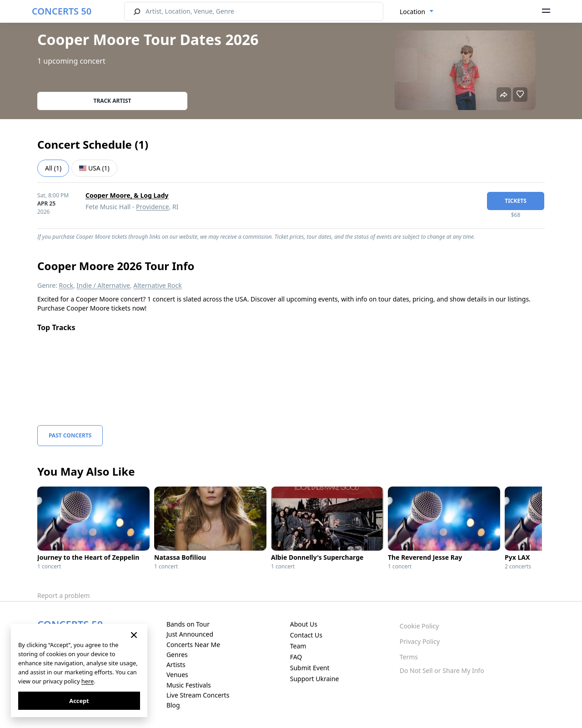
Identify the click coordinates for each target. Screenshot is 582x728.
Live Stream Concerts (198, 695)
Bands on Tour (188, 624)
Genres (177, 655)
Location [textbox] (412, 12)
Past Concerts (70, 435)
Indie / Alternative (103, 285)
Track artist (113, 101)
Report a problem (63, 595)
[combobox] (417, 12)
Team (298, 646)
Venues (177, 675)
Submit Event (310, 668)
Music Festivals (189, 685)
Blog (173, 705)
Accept (79, 701)
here (88, 681)
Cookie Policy (419, 626)
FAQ (296, 657)
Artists (176, 665)
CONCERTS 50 (62, 11)
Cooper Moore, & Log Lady (127, 195)
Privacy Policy (420, 641)
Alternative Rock (157, 285)
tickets (516, 201)
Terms (409, 657)
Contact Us (306, 635)
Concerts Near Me (193, 645)
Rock (66, 285)
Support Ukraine (315, 679)
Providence (153, 207)
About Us (304, 624)
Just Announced (190, 634)
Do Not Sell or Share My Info (442, 670)
